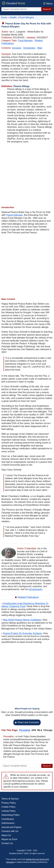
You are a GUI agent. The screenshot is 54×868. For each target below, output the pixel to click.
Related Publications (28, 597)
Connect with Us (10, 831)
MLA (40, 730)
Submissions (8, 823)
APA (34, 730)
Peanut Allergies (15, 215)
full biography (35, 589)
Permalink (25, 730)
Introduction (29, 48)
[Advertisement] (27, 175)
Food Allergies (25, 41)
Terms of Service (10, 799)
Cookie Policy (8, 807)
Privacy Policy (9, 803)
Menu (48, 3)
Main (40, 48)
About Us (6, 835)
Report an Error (9, 839)
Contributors (8, 819)
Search (47, 9)
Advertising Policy (11, 815)
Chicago (48, 730)
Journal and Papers (11, 827)
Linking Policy (8, 811)
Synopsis (17, 48)
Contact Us (7, 843)
